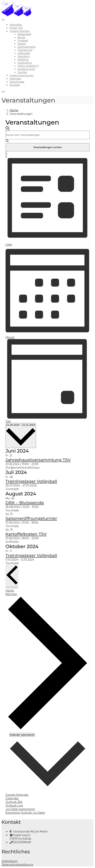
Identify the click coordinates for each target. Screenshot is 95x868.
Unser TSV (16, 28)
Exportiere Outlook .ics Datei (25, 813)
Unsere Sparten (20, 31)
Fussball (23, 40)
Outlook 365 (14, 802)
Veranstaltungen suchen (47, 147)
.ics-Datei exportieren (20, 809)
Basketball (24, 34)
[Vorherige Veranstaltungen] (12, 577)
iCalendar (12, 798)
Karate (22, 44)
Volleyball (24, 53)
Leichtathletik (27, 47)
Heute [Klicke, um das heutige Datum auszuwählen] (10, 591)
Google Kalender (17, 795)
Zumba (22, 72)
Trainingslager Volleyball (31, 481)
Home (14, 110)
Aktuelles (16, 25)
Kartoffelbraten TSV (26, 534)
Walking (23, 59)
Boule (21, 37)
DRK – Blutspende (25, 503)
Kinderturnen (26, 69)
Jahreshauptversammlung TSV (38, 460)
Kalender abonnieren (22, 735)
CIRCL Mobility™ (28, 66)
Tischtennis (25, 50)
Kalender (16, 79)
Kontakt (15, 85)
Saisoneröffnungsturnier (31, 518)
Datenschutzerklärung (17, 865)
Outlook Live (14, 806)
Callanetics (25, 63)
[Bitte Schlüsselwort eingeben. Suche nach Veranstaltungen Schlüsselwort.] (48, 135)
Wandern (24, 56)
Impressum (10, 861)
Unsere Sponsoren (22, 75)
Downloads (17, 82)
